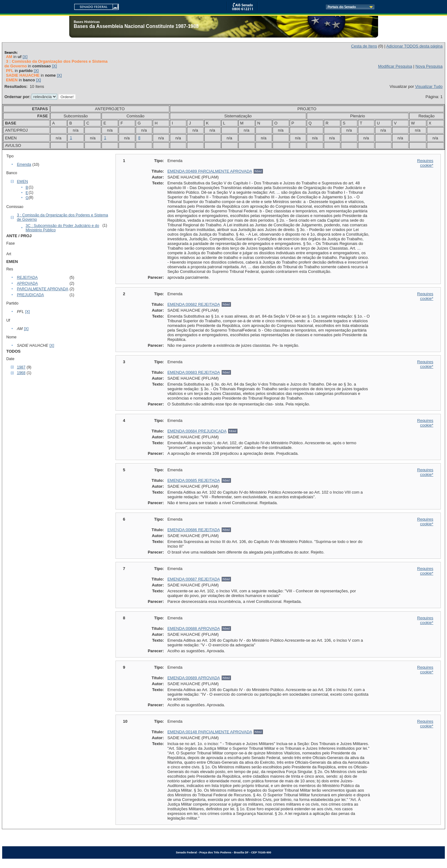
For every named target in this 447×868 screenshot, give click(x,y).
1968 (21, 373)
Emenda (24, 165)
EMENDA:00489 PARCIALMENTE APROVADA (210, 171)
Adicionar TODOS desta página (414, 46)
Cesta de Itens (364, 46)
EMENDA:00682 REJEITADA (194, 304)
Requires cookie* (425, 163)
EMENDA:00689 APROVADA (194, 678)
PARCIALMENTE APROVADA (43, 289)
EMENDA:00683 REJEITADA (194, 372)
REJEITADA (27, 278)
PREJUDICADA (30, 295)
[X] (25, 57)
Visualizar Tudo (429, 86)
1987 (21, 367)
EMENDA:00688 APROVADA (194, 628)
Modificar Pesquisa (395, 66)
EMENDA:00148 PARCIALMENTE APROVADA (210, 732)
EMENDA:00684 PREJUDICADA (197, 431)
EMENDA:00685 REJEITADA (194, 480)
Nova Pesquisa (429, 66)
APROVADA (27, 283)
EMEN (22, 182)
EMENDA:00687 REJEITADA (194, 579)
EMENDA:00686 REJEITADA (194, 530)
